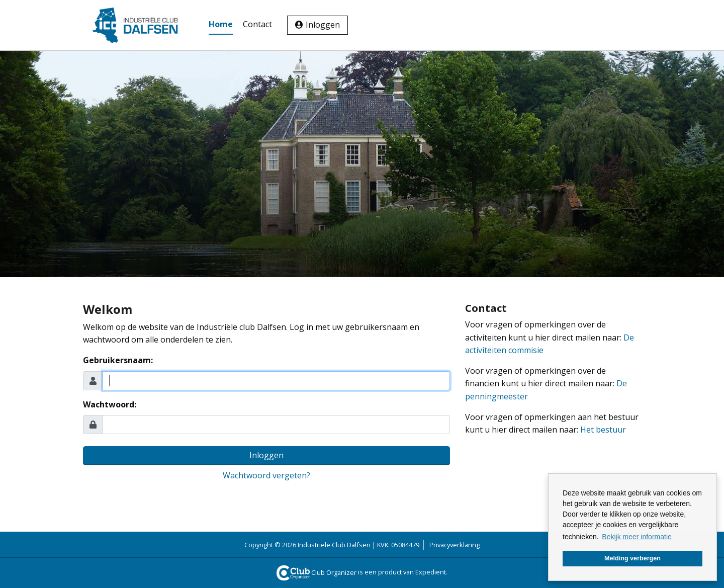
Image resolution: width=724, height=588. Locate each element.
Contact (257, 24)
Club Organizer (317, 572)
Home (221, 24)
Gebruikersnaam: (118, 360)
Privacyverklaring (455, 545)
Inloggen (323, 25)
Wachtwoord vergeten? (266, 475)
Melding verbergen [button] (632, 558)
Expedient (431, 572)
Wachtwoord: (110, 404)
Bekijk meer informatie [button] (637, 537)
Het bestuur (603, 430)
